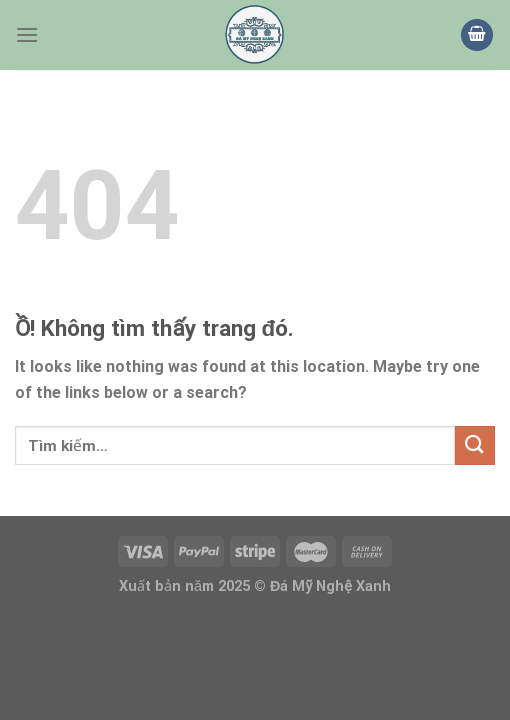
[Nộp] (475, 445)
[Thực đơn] (27, 34)
